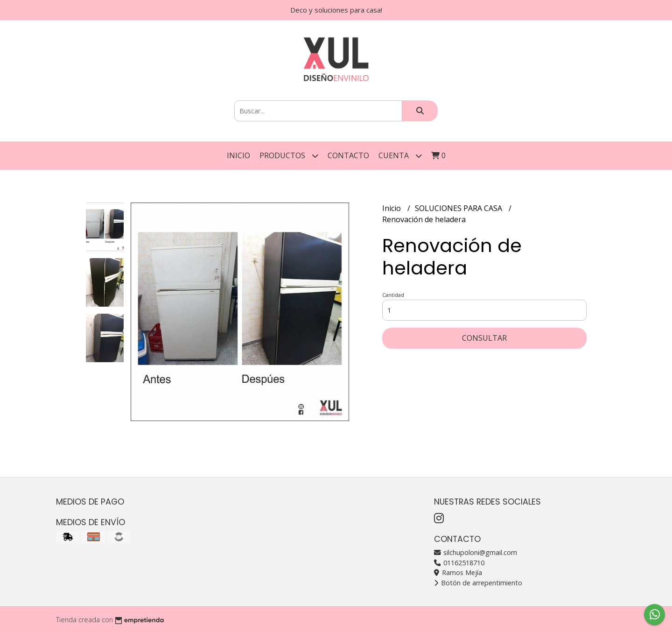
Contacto (348, 155)
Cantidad (393, 295)
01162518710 (459, 563)
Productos (289, 156)
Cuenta (400, 156)
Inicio (238, 155)
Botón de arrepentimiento (478, 583)
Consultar (484, 338)
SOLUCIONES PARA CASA (459, 208)
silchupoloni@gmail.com (476, 552)
